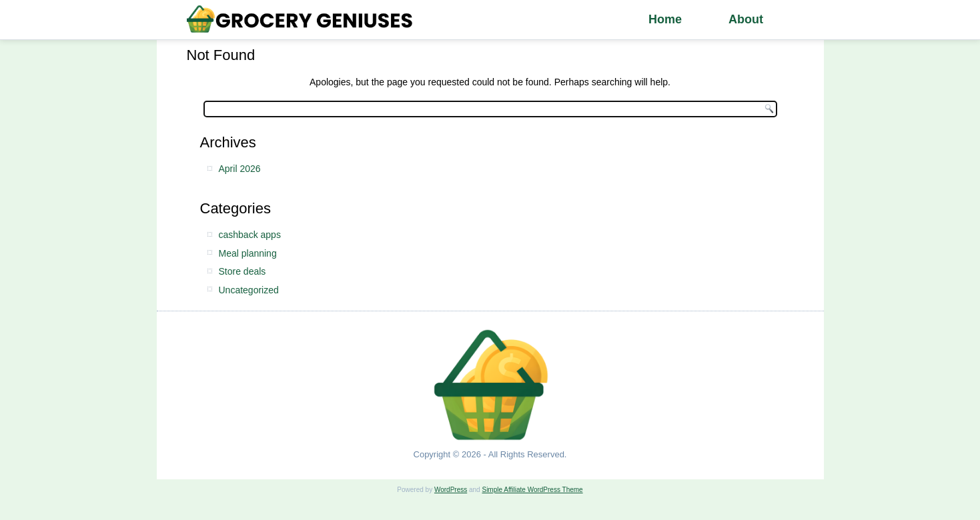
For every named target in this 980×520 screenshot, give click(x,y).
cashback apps (250, 235)
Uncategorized (249, 290)
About (746, 19)
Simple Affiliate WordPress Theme (532, 490)
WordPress (451, 490)
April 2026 (240, 169)
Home (665, 19)
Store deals (242, 271)
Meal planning (248, 253)
